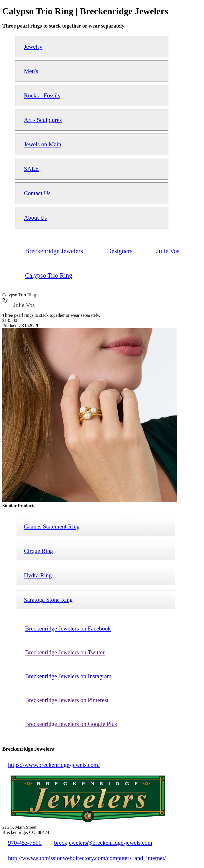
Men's (31, 71)
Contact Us (37, 193)
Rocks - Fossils (42, 95)
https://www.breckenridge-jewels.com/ (54, 765)
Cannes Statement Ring (52, 526)
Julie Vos (24, 305)
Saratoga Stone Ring (48, 600)
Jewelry (33, 46)
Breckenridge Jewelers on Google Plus (71, 724)
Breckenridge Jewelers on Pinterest (67, 700)
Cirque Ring (38, 551)
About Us (35, 217)
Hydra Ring (38, 575)
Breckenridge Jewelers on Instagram (68, 676)
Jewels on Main (43, 144)
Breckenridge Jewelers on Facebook (68, 628)
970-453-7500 (25, 843)
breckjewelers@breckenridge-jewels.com (103, 843)
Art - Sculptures (43, 120)
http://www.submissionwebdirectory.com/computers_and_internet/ (87, 858)
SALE (31, 169)
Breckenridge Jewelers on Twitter (65, 652)
